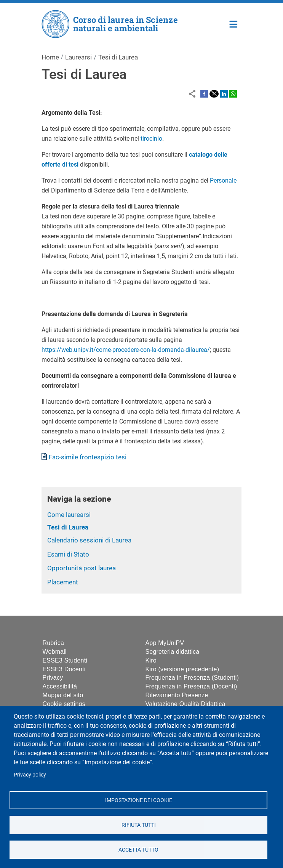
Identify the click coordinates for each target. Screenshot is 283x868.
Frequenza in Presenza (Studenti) (192, 678)
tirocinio (151, 139)
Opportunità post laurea (82, 568)
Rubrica (54, 643)
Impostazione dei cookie (138, 800)
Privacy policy (30, 775)
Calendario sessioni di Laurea (89, 540)
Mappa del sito (63, 695)
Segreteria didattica (173, 652)
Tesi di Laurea (68, 527)
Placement (63, 582)
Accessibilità (60, 686)
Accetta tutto (138, 849)
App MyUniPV (165, 643)
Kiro (151, 660)
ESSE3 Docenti (64, 669)
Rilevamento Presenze (177, 695)
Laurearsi (78, 57)
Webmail (55, 652)
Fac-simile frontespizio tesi (88, 457)
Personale (223, 180)
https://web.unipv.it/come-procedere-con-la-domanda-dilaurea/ (126, 350)
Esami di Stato (68, 554)
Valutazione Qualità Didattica (185, 704)
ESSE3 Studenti (65, 660)
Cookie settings (64, 704)
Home (234, 23)
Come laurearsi (69, 515)
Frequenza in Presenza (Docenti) (191, 686)
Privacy (53, 678)
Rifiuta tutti (138, 825)
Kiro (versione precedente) (182, 669)
